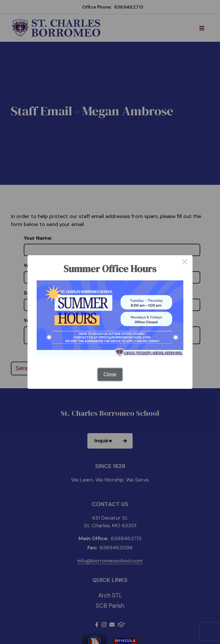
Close (110, 374)
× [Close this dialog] (185, 263)
